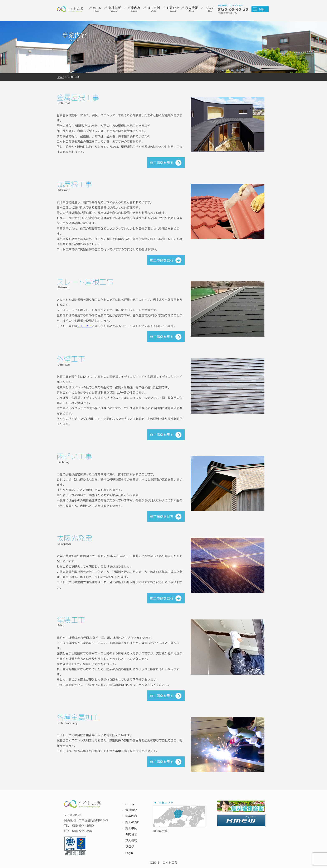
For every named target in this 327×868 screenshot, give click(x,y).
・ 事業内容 (129, 816)
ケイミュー (84, 326)
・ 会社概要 (129, 810)
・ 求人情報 (129, 840)
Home (60, 77)
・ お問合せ (129, 834)
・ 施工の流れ (131, 822)
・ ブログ (128, 846)
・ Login (127, 853)
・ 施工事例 (129, 828)
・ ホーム (128, 804)
